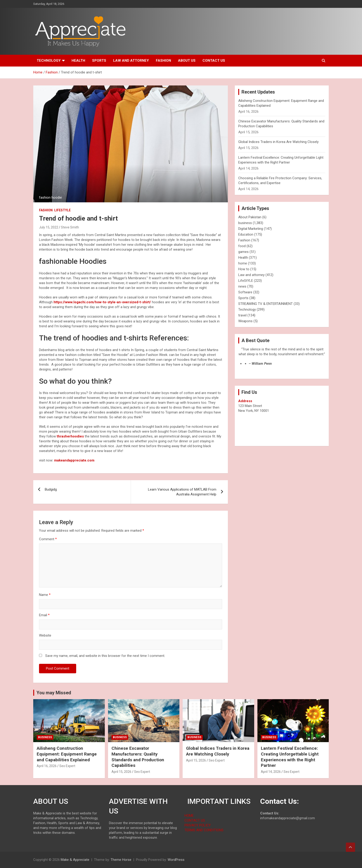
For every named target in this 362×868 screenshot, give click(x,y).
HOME (189, 816)
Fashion (163, 61)
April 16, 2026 (47, 766)
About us (187, 61)
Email (44, 615)
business (245, 223)
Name (45, 595)
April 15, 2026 (121, 772)
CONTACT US (195, 820)
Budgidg (51, 489)
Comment (48, 539)
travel (242, 315)
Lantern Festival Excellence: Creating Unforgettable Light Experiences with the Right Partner (290, 757)
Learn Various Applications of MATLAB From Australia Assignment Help (182, 492)
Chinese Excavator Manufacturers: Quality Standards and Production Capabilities (138, 757)
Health (78, 61)
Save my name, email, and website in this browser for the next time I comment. (105, 656)
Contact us (214, 61)
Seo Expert (67, 766)
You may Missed (54, 693)
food (242, 246)
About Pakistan (250, 217)
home (243, 263)
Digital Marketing (251, 229)
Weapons (245, 321)
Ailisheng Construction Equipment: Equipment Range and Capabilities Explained (67, 754)
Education (246, 234)
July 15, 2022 (49, 227)
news (242, 286)
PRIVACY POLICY (198, 825)
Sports (99, 61)
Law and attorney (131, 61)
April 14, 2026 (271, 772)
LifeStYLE (62, 210)
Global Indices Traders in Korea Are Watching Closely (278, 142)
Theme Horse (121, 860)
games (243, 252)
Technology (49, 61)
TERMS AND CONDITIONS (204, 830)
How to (244, 269)
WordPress (176, 860)
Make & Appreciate (75, 860)
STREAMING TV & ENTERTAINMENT (265, 304)
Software (245, 292)
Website (45, 635)
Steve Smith (70, 227)
